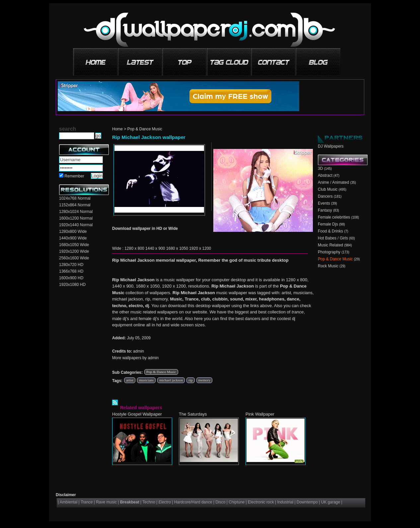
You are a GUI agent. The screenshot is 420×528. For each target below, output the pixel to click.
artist (130, 380)
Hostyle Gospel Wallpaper (137, 414)
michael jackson (171, 380)
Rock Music (328, 266)
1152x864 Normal (75, 205)
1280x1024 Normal (76, 212)
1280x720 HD (71, 265)
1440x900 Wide (73, 238)
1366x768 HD (71, 271)
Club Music (328, 189)
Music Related (330, 245)
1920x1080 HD (72, 285)
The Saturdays (193, 414)
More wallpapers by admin (135, 358)
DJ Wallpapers (331, 146)
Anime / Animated (333, 182)
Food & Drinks (330, 231)
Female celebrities (334, 217)
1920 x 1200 (200, 248)
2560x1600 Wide (74, 258)
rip (190, 380)
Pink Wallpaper (260, 414)
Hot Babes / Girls (333, 238)
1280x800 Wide (73, 231)
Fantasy (325, 210)
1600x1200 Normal (76, 218)
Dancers (325, 196)
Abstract (325, 175)
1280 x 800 (134, 248)
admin (139, 351)
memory (205, 380)
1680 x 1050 (177, 248)
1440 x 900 (155, 248)
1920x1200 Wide (74, 251)
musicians (146, 380)
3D (320, 168)
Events (324, 203)
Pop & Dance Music (145, 129)
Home (117, 129)
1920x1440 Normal (76, 225)
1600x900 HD (71, 278)
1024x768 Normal (75, 198)
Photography (329, 252)
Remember (74, 176)
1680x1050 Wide (74, 245)
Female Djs (328, 224)
